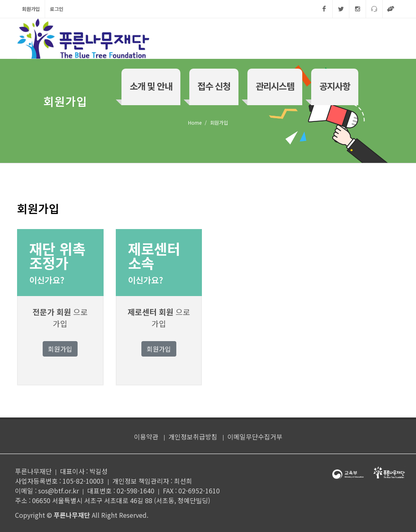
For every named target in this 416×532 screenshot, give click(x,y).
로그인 (57, 9)
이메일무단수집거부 (255, 437)
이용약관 (146, 437)
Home (195, 122)
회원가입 (31, 9)
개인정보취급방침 (193, 437)
